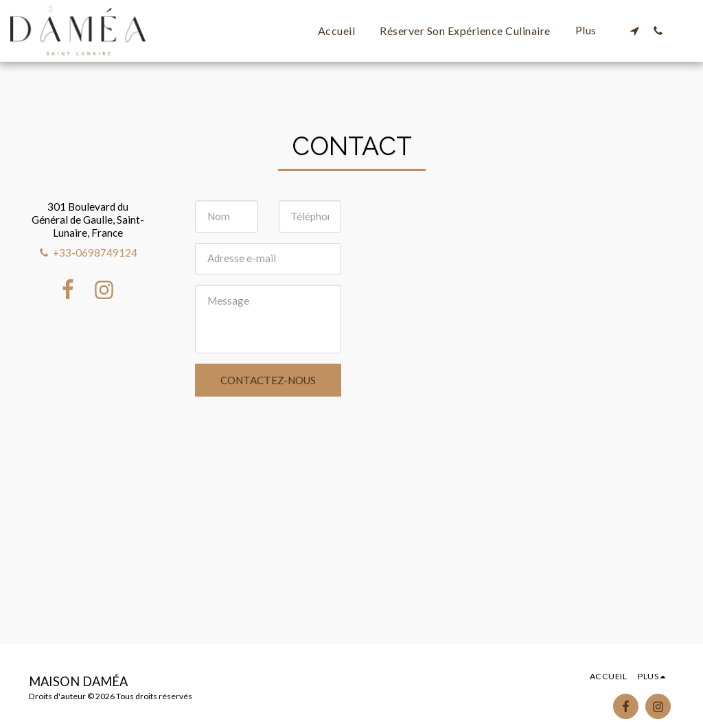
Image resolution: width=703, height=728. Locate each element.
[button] (634, 31)
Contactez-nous (268, 380)
